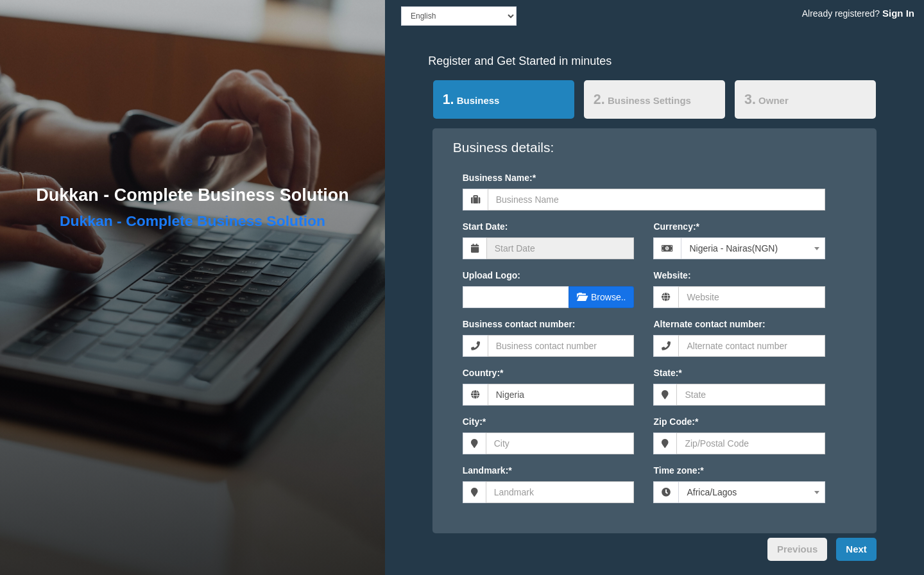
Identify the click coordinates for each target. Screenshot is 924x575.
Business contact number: (519, 324)
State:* (667, 373)
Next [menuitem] (856, 549)
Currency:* (676, 227)
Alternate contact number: (709, 324)
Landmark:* (487, 470)
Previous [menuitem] (797, 549)
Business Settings (642, 99)
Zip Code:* (676, 422)
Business (466, 99)
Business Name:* (499, 178)
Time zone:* (678, 470)
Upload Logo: (492, 275)
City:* (475, 422)
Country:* (483, 373)
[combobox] (753, 248)
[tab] (503, 102)
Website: (672, 275)
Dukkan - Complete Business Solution (193, 195)
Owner (766, 99)
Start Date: (485, 227)
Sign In (898, 13)
